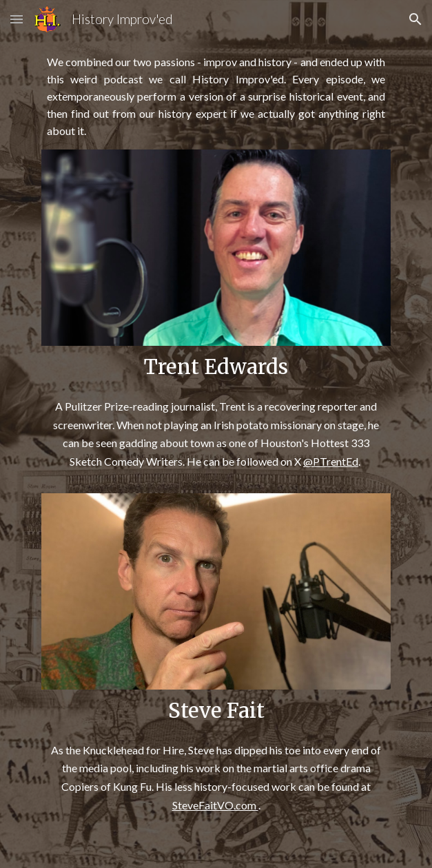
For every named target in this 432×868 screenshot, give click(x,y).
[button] (17, 19)
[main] (216, 97)
